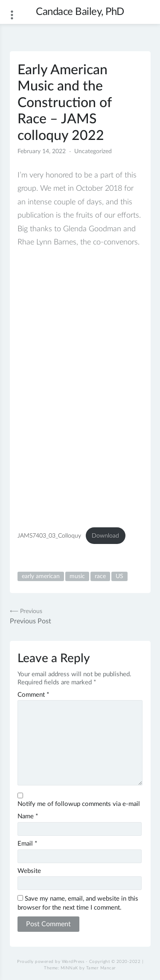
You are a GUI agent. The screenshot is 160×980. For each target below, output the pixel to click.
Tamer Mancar (101, 968)
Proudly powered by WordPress (51, 962)
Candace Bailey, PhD (80, 12)
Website (29, 871)
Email (27, 844)
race (100, 576)
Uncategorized (93, 151)
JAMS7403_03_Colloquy (49, 536)
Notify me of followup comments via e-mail (79, 804)
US (119, 576)
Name (28, 816)
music (77, 576)
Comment (33, 695)
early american (41, 576)
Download (105, 536)
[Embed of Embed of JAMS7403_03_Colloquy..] (80, 387)
